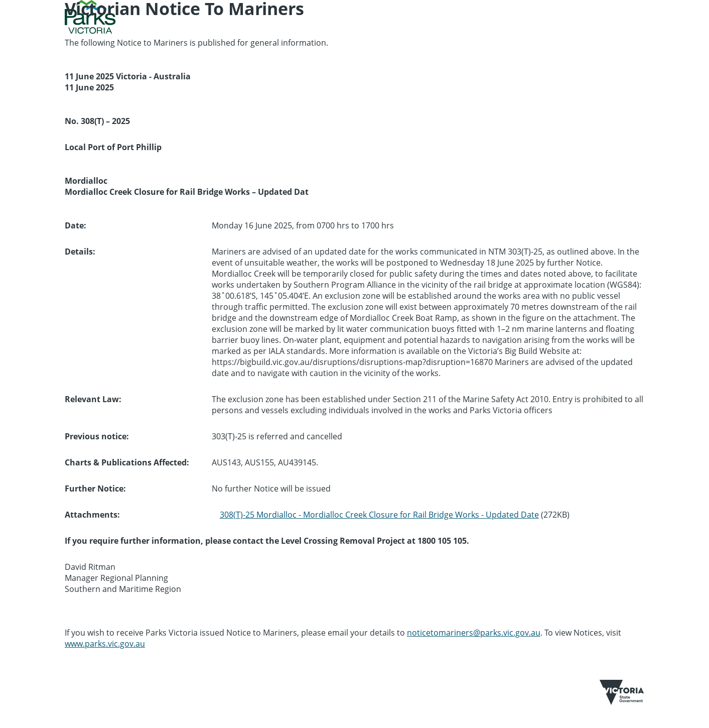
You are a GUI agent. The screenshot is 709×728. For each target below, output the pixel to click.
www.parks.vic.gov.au (105, 644)
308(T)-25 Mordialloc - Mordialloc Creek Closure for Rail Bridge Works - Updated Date (379, 515)
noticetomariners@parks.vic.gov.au (474, 633)
